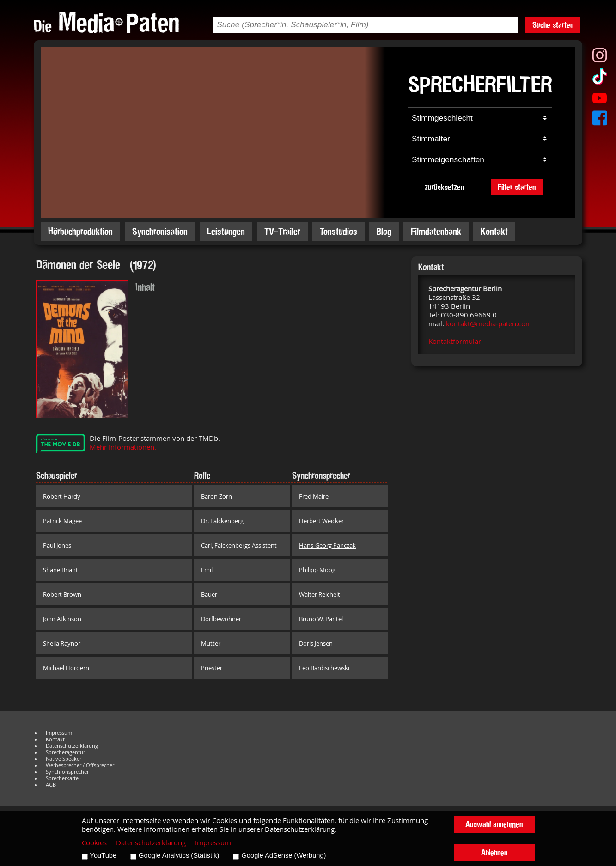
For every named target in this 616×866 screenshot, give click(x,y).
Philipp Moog (317, 570)
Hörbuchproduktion (80, 231)
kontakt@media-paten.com (489, 324)
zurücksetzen (444, 187)
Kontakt (494, 231)
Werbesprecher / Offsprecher (80, 765)
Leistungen (226, 231)
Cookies (94, 843)
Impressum (59, 733)
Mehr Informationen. (123, 447)
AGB (51, 785)
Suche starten (553, 25)
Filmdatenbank (436, 231)
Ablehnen (494, 852)
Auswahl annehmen (494, 824)
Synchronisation (160, 231)
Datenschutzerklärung (72, 746)
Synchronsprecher (67, 772)
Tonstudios (338, 231)
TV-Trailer (282, 231)
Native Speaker (64, 759)
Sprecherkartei (63, 778)
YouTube (104, 855)
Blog (384, 231)
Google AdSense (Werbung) (284, 855)
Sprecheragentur (65, 752)
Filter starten (517, 187)
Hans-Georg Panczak (327, 545)
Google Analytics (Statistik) (179, 855)
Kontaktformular (455, 341)
